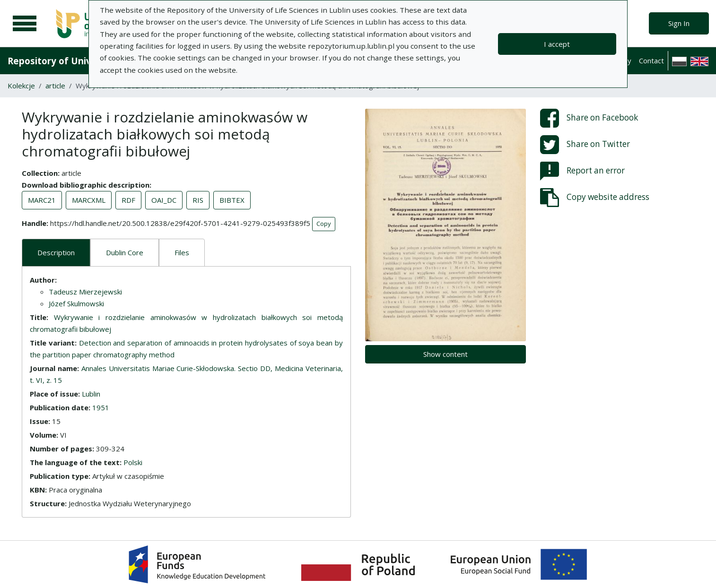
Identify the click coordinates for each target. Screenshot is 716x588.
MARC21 (42, 200)
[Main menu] (25, 24)
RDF (128, 200)
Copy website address (595, 198)
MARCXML (89, 200)
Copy (324, 224)
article (55, 86)
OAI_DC (164, 200)
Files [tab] (182, 252)
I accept (557, 44)
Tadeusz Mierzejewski (85, 292)
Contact (651, 61)
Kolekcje (21, 86)
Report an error (582, 171)
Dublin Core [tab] (125, 252)
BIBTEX (232, 200)
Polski (133, 462)
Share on (589, 118)
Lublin (91, 394)
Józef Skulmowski (76, 303)
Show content (445, 354)
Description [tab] (56, 252)
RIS (198, 200)
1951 (101, 407)
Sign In (679, 23)
